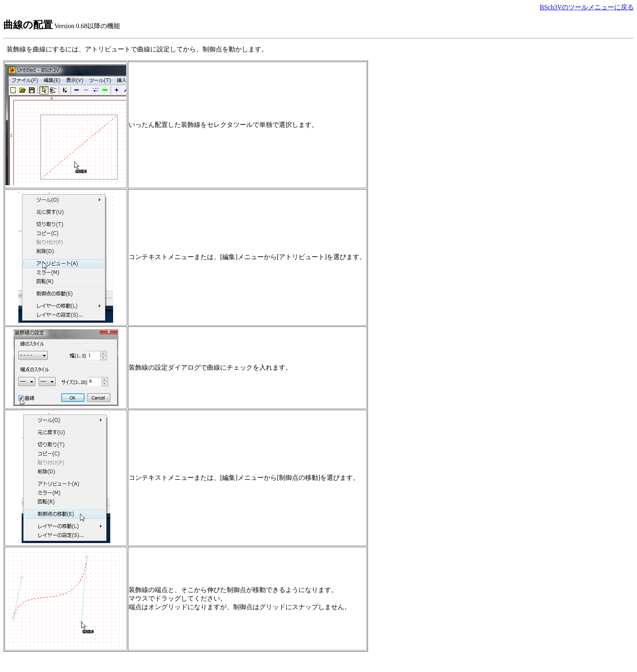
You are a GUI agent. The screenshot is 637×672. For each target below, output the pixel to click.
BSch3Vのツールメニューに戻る (587, 7)
